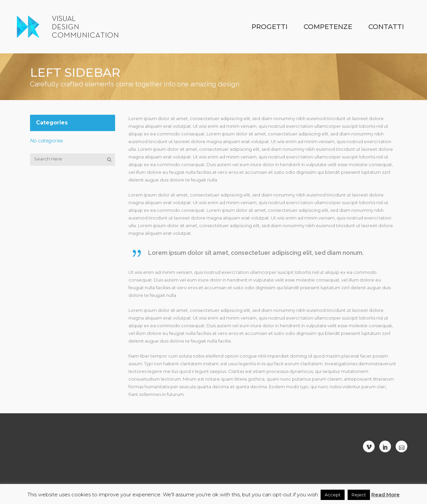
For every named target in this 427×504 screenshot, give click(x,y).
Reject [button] (359, 495)
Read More (385, 494)
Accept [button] (333, 495)
